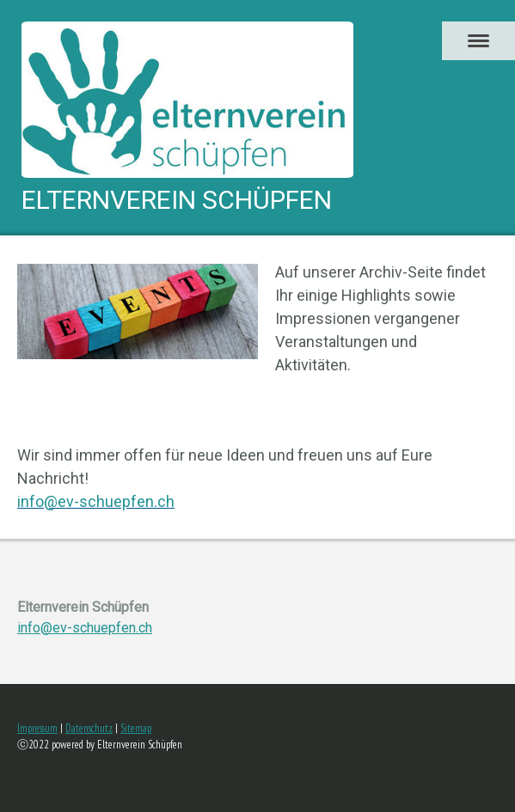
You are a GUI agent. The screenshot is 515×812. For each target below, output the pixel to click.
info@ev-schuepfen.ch (85, 628)
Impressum (37, 728)
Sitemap (136, 728)
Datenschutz (89, 728)
